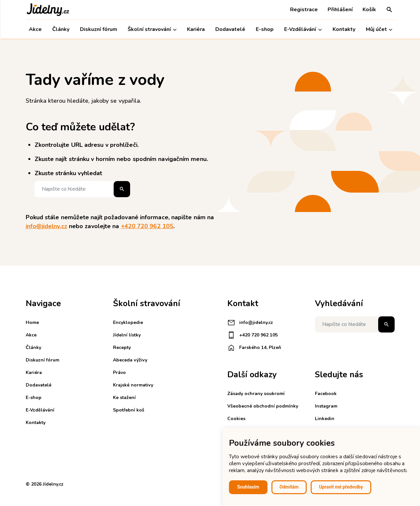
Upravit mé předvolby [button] (341, 487)
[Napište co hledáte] (82, 189)
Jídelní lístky (127, 335)
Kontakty (343, 29)
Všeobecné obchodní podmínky (263, 406)
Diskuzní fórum (98, 29)
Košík (369, 10)
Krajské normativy (133, 385)
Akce (35, 29)
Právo (119, 373)
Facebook (326, 394)
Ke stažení (124, 398)
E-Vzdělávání (302, 29)
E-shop (264, 29)
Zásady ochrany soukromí (256, 394)
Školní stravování (152, 29)
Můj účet (378, 29)
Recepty (122, 347)
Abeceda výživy (130, 360)
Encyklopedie (128, 322)
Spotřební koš (129, 410)
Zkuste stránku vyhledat (69, 173)
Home (32, 322)
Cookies (236, 419)
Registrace (303, 10)
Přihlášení (340, 10)
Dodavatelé (230, 29)
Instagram (326, 406)
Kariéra (195, 29)
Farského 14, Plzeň (254, 348)
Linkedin (325, 419)
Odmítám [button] (289, 487)
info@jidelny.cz (46, 226)
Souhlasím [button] (248, 487)
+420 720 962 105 (147, 226)
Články (60, 29)
